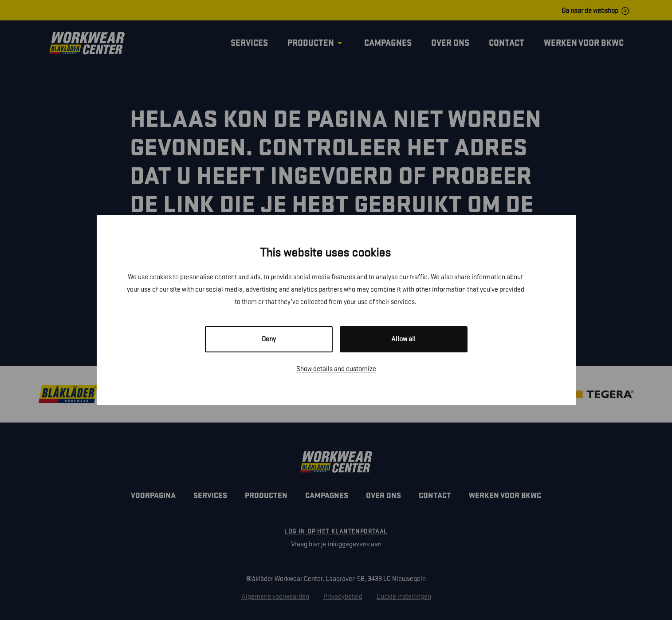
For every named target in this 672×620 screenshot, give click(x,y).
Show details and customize (336, 369)
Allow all (403, 339)
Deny (269, 339)
